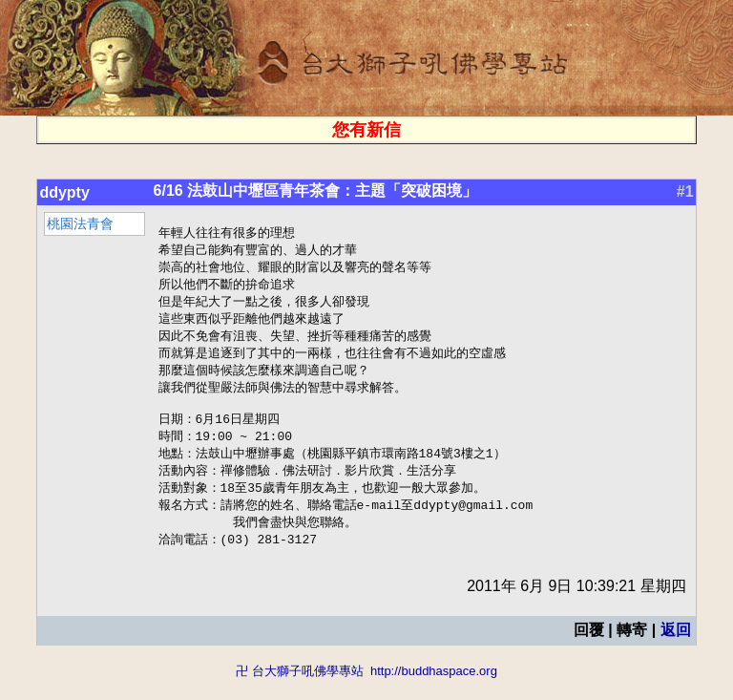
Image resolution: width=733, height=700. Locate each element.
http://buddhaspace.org (434, 691)
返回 (676, 650)
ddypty (64, 192)
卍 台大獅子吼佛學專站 (300, 691)
